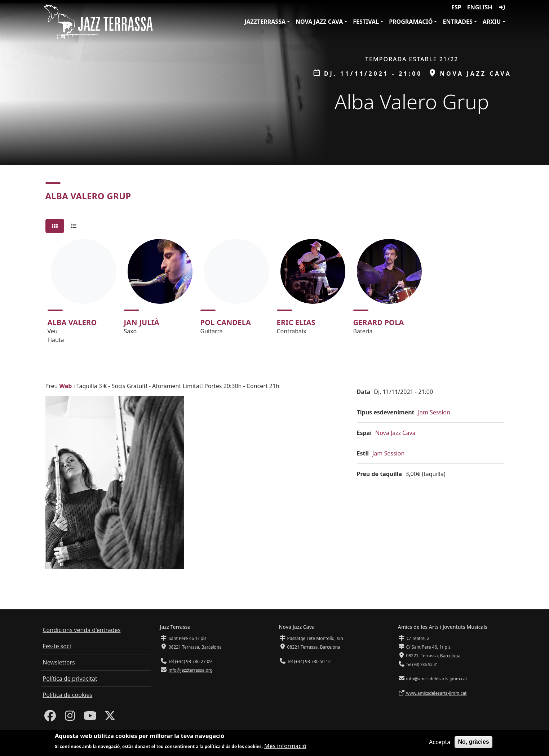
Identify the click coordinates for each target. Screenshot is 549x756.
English (480, 7)
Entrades (457, 22)
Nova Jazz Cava (319, 22)
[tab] (55, 226)
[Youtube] (90, 718)
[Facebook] (50, 718)
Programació (411, 22)
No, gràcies (473, 742)
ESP (456, 7)
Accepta (440, 742)
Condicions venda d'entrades (82, 630)
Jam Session (434, 412)
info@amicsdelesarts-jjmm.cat (436, 679)
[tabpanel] (275, 294)
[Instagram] (70, 718)
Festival (366, 22)
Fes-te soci (57, 646)
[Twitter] (110, 718)
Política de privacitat (70, 679)
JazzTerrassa (265, 22)
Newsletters (59, 662)
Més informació (285, 746)
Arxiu (492, 22)
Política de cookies (68, 695)
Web (66, 386)
